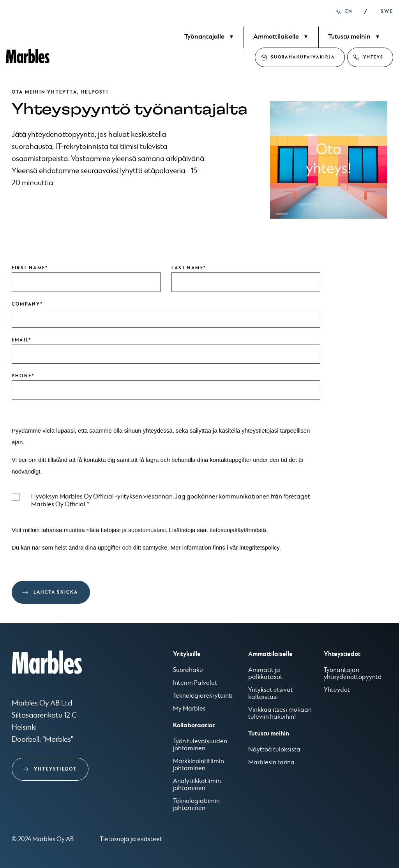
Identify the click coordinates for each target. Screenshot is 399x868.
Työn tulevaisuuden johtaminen (200, 745)
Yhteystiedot (55, 769)
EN (349, 11)
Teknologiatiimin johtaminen (196, 805)
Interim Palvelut (195, 683)
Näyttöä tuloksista (274, 750)
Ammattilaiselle (270, 654)
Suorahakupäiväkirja (303, 57)
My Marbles (189, 709)
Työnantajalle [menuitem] (204, 37)
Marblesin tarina (271, 763)
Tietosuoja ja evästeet (131, 839)
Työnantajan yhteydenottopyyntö (353, 674)
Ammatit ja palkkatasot (265, 674)
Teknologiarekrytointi (203, 696)
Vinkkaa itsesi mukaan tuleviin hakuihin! (280, 714)
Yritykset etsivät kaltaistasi (271, 694)
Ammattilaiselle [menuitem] (276, 37)
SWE (387, 11)
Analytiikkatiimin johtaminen (197, 785)
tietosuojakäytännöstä (238, 530)
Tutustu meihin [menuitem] (349, 37)
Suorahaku (188, 670)
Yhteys (373, 57)
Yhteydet (337, 690)
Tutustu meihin (269, 734)
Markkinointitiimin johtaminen (199, 765)
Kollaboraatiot (194, 725)
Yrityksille (187, 654)
